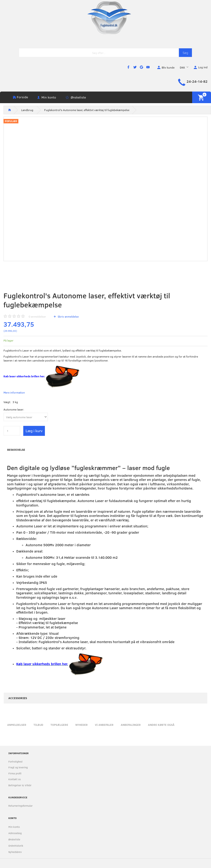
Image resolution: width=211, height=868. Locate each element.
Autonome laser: (14, 409)
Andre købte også (161, 725)
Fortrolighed (15, 761)
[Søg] (185, 53)
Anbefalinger (131, 725)
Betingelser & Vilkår (20, 785)
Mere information (14, 392)
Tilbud (38, 725)
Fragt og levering (18, 767)
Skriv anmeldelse (68, 316)
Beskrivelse (16, 450)
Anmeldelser (17, 725)
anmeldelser (37, 316)
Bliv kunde (168, 67)
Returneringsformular (20, 806)
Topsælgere (59, 725)
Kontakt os (15, 779)
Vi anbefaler (104, 725)
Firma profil (15, 773)
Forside (22, 97)
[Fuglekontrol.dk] (106, 17)
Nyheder (82, 725)
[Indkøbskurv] (202, 97)
